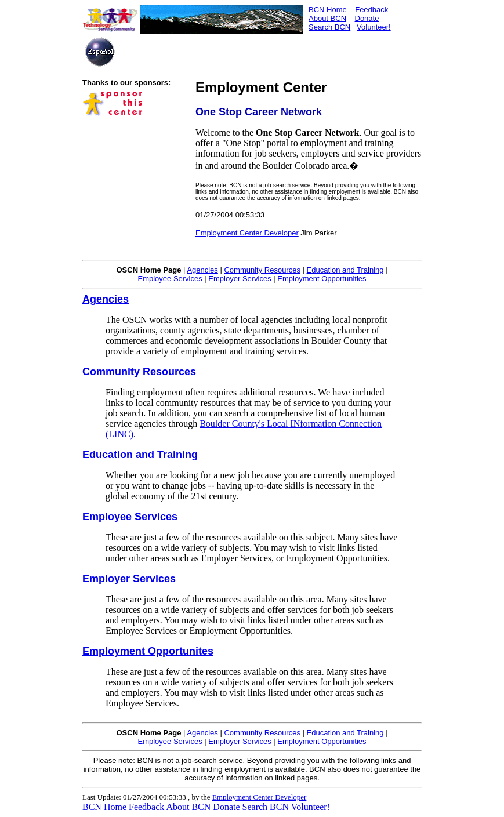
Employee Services (170, 279)
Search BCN (329, 27)
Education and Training (345, 270)
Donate (367, 18)
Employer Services (240, 279)
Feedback (371, 10)
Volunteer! (374, 27)
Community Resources (262, 270)
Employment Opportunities (322, 279)
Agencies (202, 270)
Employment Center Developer (247, 233)
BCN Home (328, 10)
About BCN (327, 18)
